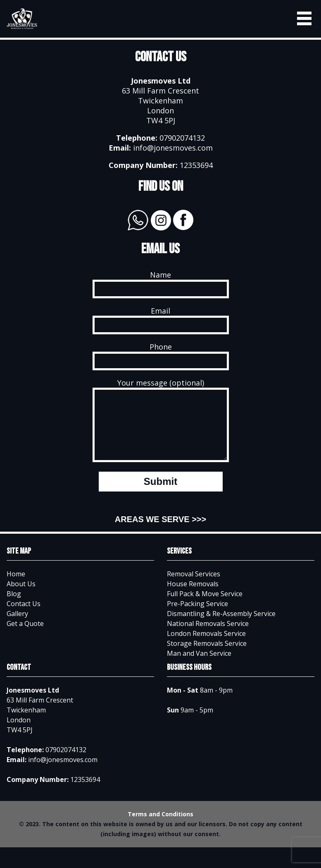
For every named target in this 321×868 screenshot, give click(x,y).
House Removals (193, 596)
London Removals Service (206, 646)
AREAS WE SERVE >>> (160, 532)
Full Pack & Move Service (205, 606)
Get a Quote (25, 636)
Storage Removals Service (207, 656)
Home (16, 586)
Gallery (17, 626)
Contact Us (24, 616)
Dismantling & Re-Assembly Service (221, 626)
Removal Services (194, 586)
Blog (14, 606)
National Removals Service (208, 636)
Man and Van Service (199, 666)
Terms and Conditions (160, 826)
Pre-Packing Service (197, 616)
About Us (21, 596)
